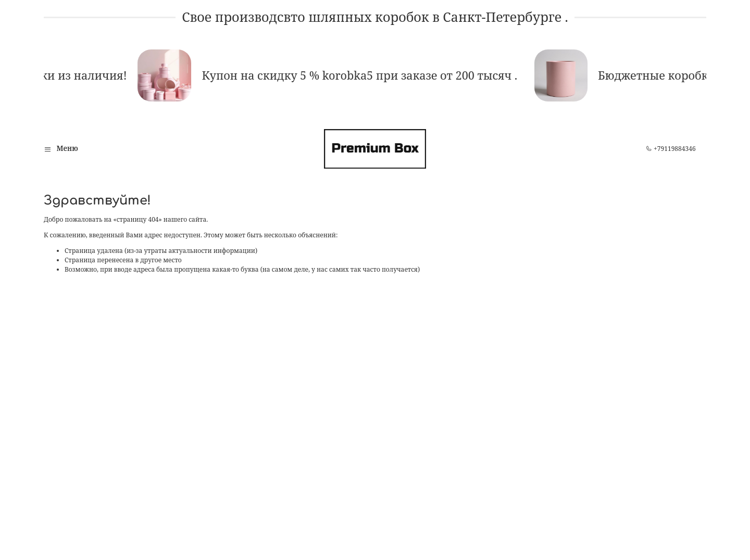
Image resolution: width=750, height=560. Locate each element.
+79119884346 (671, 149)
